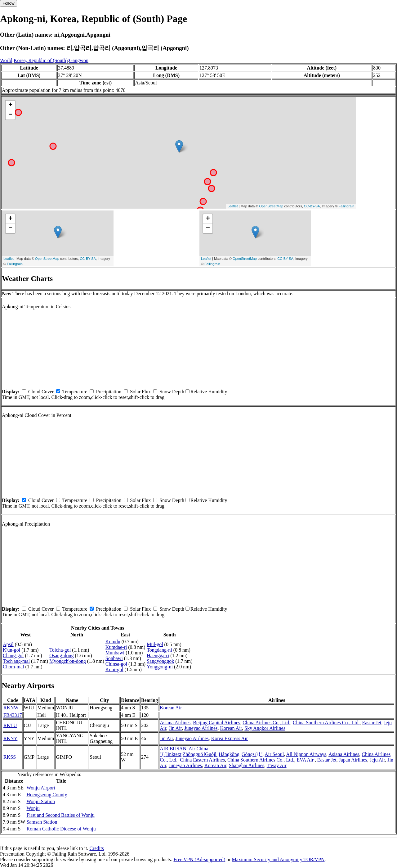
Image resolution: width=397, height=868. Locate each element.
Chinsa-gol (116, 664)
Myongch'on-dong (68, 661)
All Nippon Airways (306, 754)
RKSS (10, 757)
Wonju (33, 808)
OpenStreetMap (271, 206)
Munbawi (115, 653)
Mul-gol (155, 644)
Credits (96, 848)
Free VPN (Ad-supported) (199, 859)
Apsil (8, 644)
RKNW (11, 708)
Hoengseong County (47, 795)
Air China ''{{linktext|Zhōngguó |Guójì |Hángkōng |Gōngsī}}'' (211, 751)
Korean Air (171, 708)
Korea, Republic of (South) (41, 60)
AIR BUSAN (173, 749)
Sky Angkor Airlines (265, 728)
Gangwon (79, 60)
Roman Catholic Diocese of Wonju (61, 829)
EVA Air (306, 760)
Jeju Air (377, 760)
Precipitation (109, 392)
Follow (9, 3)
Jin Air (175, 728)
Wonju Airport (41, 788)
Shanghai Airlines (247, 765)
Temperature (75, 392)
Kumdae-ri (116, 647)
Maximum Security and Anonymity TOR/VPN (278, 859)
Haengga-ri (158, 656)
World (6, 60)
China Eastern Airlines (202, 760)
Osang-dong (61, 656)
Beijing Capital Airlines (216, 723)
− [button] (10, 115)
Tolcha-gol (60, 650)
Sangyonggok (160, 661)
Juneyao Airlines (201, 728)
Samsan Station (42, 822)
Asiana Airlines (175, 723)
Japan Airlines (353, 760)
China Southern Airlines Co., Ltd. (326, 723)
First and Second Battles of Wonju (60, 815)
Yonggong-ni (160, 667)
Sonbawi (114, 658)
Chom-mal (13, 667)
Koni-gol (114, 669)
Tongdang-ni (159, 650)
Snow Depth (172, 392)
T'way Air (277, 765)
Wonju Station (41, 801)
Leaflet (232, 206)
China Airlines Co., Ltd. (266, 723)
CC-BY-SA (312, 206)
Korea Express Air (230, 738)
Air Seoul (274, 754)
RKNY (10, 738)
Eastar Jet (372, 723)
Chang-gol (13, 656)
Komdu (113, 642)
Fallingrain (346, 206)
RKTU (10, 725)
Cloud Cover (41, 392)
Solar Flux (140, 392)
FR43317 (13, 715)
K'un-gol (11, 650)
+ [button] (10, 105)
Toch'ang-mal (16, 661)
